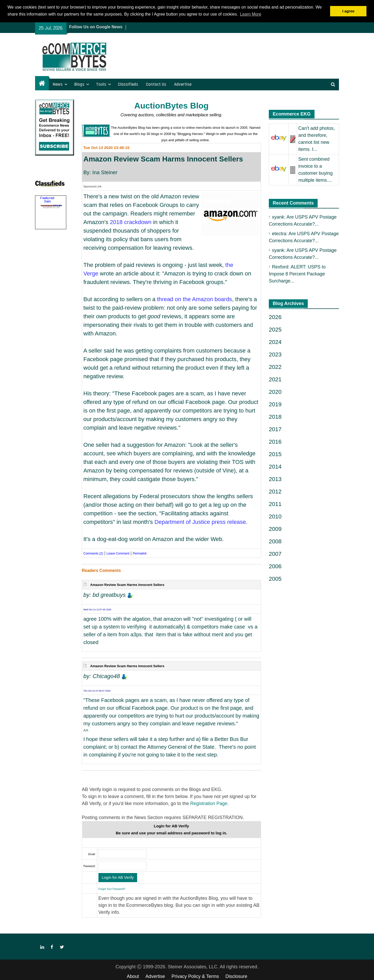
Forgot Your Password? (112, 888)
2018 (275, 417)
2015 (275, 454)
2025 (275, 329)
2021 (275, 379)
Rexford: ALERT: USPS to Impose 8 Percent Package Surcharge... (297, 274)
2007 (275, 554)
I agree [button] (348, 11)
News (58, 84)
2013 (275, 479)
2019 (275, 404)
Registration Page (209, 803)
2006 (275, 566)
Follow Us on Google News (96, 26)
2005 (275, 579)
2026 (275, 317)
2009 (275, 529)
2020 (275, 392)
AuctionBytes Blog (171, 105)
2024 (275, 342)
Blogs (79, 84)
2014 (275, 466)
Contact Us (156, 84)
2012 (275, 491)
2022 (275, 367)
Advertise (183, 84)
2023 (275, 354)
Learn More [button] (251, 14)
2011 (275, 504)
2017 (275, 429)
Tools (101, 84)
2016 (275, 441)
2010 (275, 516)
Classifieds (128, 84)
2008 (275, 541)
